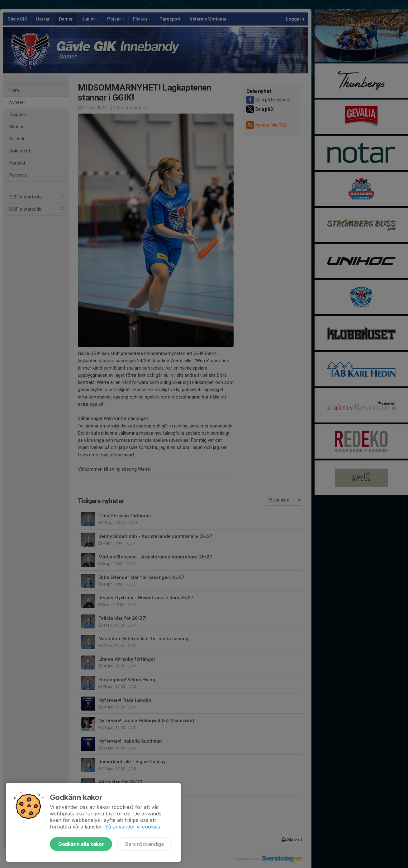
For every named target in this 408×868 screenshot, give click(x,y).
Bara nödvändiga (144, 844)
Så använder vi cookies (133, 827)
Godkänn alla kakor (81, 844)
